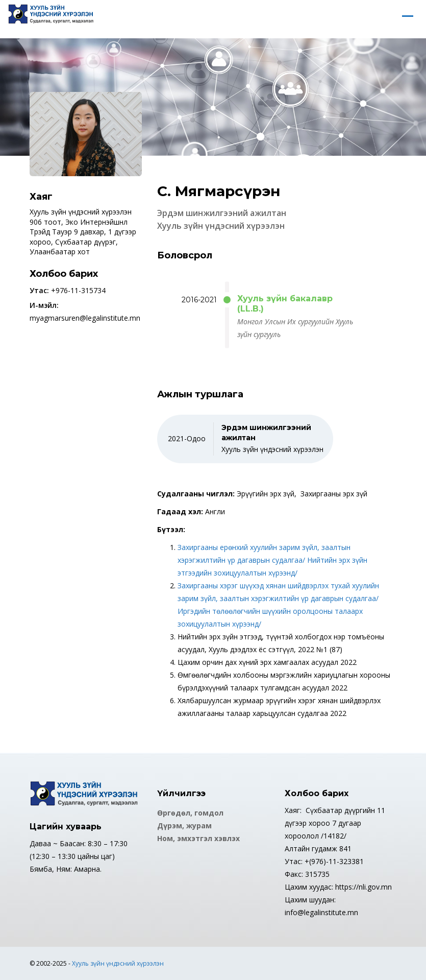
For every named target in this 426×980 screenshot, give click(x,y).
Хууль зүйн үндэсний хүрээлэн (118, 963)
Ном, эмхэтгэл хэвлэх (198, 838)
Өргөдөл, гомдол (190, 813)
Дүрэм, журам (184, 826)
